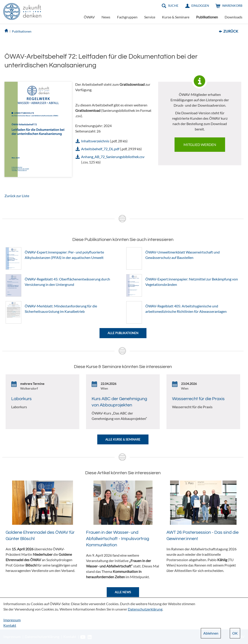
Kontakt (10, 625)
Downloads (234, 17)
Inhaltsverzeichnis (95, 141)
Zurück (231, 31)
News (106, 17)
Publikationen (207, 17)
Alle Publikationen (123, 333)
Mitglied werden (200, 144)
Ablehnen (211, 633)
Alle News (123, 592)
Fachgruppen (127, 17)
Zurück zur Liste (17, 196)
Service (150, 17)
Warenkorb (232, 6)
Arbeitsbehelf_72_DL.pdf (100, 149)
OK (235, 633)
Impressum (12, 620)
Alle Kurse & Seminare (123, 439)
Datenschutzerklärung (145, 609)
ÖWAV (89, 17)
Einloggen (200, 6)
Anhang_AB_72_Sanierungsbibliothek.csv (113, 157)
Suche (173, 6)
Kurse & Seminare (176, 17)
